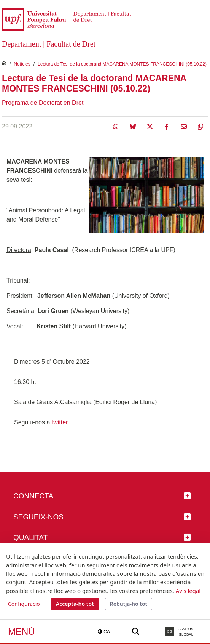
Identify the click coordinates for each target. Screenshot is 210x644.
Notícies (22, 64)
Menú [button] (21, 632)
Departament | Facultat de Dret (49, 44)
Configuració (24, 604)
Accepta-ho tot (75, 604)
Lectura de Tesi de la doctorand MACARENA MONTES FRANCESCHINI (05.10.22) (122, 64)
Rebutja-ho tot (129, 604)
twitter (60, 422)
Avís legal (188, 591)
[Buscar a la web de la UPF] (136, 632)
